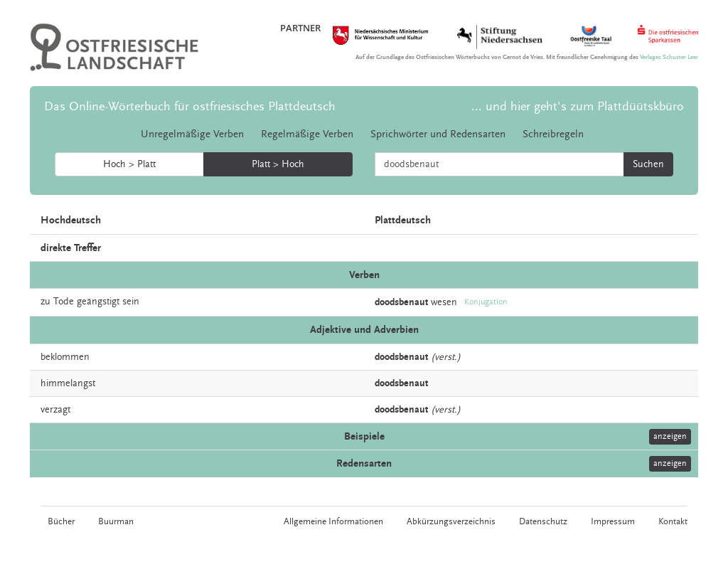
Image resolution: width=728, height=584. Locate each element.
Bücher (61, 521)
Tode (64, 302)
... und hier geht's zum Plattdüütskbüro (578, 106)
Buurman (116, 521)
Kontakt (673, 521)
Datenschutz (543, 521)
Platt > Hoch (278, 164)
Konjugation (486, 302)
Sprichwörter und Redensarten (438, 134)
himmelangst (68, 383)
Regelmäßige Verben (307, 134)
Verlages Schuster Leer (669, 57)
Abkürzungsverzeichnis (451, 521)
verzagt (55, 410)
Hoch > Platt (129, 164)
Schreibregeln (553, 134)
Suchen (648, 164)
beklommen (65, 357)
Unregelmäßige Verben (192, 134)
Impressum (613, 521)
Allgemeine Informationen (333, 521)
